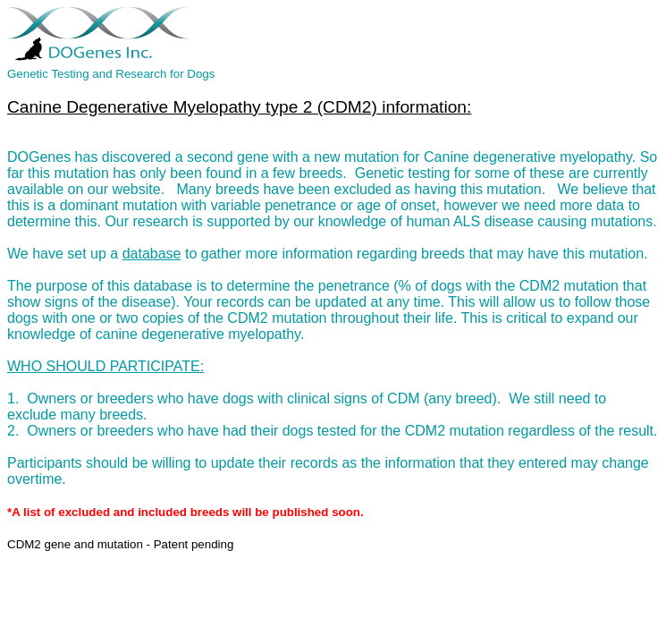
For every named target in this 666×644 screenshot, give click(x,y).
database (152, 254)
